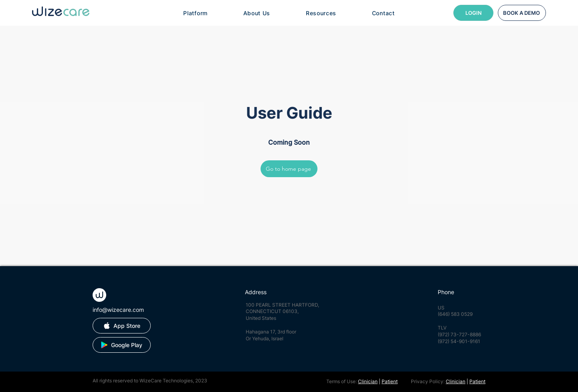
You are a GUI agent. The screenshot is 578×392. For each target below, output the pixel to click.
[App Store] (122, 326)
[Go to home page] (289, 169)
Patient (390, 381)
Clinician (368, 381)
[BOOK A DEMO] (522, 13)
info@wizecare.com (118, 310)
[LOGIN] (473, 13)
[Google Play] (122, 345)
